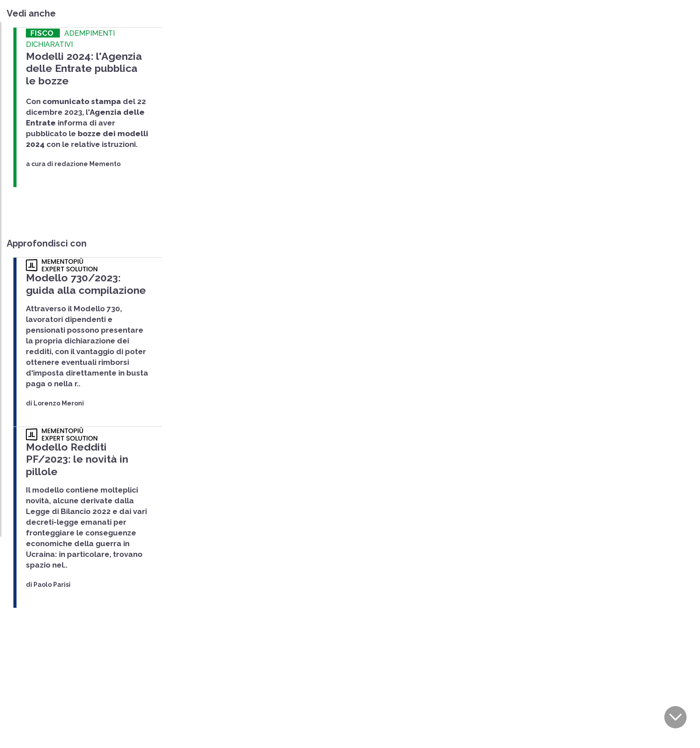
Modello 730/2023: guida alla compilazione (84, 279)
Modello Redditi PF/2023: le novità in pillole (85, 446)
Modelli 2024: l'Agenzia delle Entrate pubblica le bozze (83, 67)
